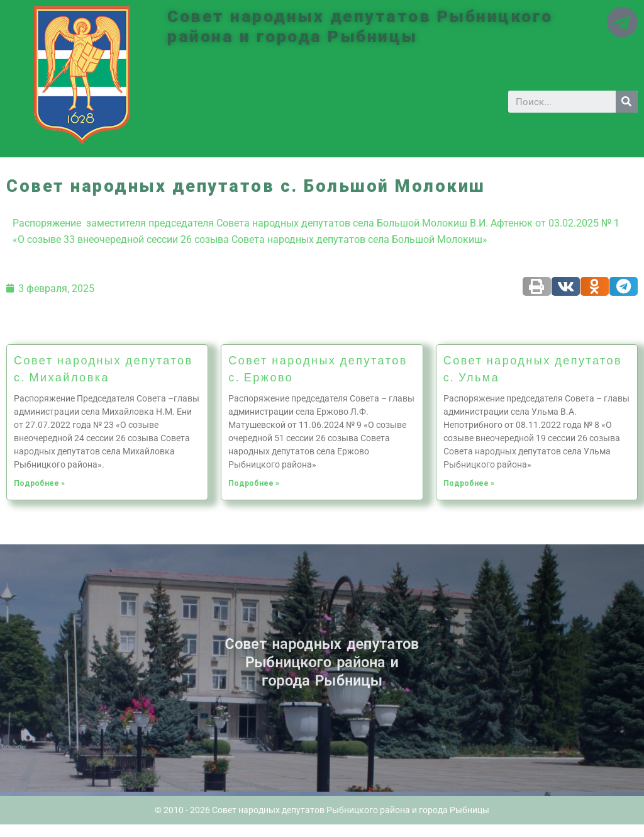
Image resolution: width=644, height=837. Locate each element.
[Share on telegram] (624, 286)
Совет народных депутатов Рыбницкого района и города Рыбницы (364, 26)
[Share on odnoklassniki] (595, 286)
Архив (8, 669)
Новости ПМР (10, 666)
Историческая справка (11, 673)
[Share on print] (537, 286)
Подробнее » (39, 483)
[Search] (627, 102)
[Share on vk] (566, 286)
